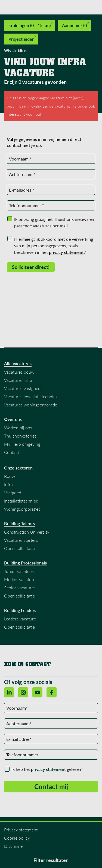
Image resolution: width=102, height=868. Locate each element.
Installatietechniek (21, 501)
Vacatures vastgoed (22, 388)
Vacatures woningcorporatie (31, 405)
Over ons (13, 419)
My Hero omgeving (22, 444)
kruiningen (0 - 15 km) (31, 25)
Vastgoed (13, 493)
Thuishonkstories (20, 436)
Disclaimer (14, 846)
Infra (8, 484)
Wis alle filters (16, 51)
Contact (12, 452)
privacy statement (48, 769)
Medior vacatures (21, 579)
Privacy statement (21, 830)
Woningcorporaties (22, 509)
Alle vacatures (18, 364)
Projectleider (22, 38)
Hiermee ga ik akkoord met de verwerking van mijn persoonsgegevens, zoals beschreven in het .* (54, 246)
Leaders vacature (20, 619)
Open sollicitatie (19, 548)
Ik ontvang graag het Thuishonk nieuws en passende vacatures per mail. (54, 222)
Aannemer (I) (76, 25)
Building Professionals (25, 563)
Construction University (27, 532)
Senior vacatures (20, 588)
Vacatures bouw (19, 372)
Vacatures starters (21, 540)
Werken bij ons (18, 428)
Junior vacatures (20, 571)
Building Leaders (20, 610)
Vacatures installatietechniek (31, 396)
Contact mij (51, 787)
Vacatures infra (18, 380)
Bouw (10, 476)
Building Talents (19, 524)
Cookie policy (17, 838)
